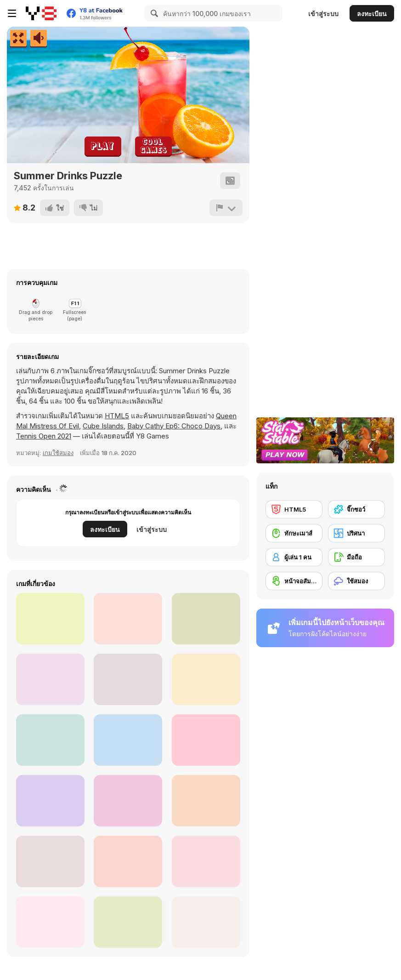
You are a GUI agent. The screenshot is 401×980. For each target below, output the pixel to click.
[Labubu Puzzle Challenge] (50, 740)
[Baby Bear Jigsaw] (128, 922)
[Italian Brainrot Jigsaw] (128, 801)
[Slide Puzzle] (50, 801)
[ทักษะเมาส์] (294, 533)
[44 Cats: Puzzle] (206, 861)
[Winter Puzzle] (50, 679)
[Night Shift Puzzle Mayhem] (128, 619)
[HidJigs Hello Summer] (206, 619)
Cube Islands (103, 426)
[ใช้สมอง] (356, 581)
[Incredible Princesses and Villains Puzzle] (50, 861)
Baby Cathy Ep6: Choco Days (174, 426)
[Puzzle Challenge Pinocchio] (206, 740)
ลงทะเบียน (372, 14)
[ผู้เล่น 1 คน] (294, 557)
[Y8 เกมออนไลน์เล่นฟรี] (41, 13)
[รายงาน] (226, 208)
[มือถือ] (356, 557)
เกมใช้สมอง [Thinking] (58, 453)
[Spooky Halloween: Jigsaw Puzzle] (128, 861)
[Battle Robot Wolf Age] (50, 922)
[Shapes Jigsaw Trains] (206, 679)
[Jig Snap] (206, 801)
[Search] (153, 13)
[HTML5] (294, 509)
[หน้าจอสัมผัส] (294, 581)
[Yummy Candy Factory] (128, 679)
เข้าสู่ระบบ (323, 14)
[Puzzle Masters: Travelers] (128, 740)
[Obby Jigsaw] (206, 922)
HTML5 (117, 416)
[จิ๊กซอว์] (356, 509)
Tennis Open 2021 (44, 436)
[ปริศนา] (356, 533)
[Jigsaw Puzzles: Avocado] (50, 619)
